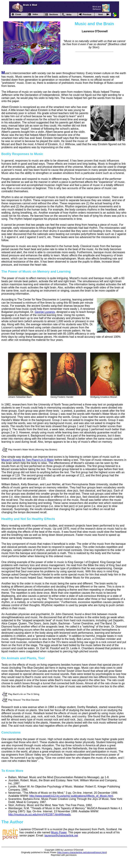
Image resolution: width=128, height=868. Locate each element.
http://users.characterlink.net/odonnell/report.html (82, 852)
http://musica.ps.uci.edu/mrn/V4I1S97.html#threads (39, 814)
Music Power (59, 832)
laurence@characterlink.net (61, 836)
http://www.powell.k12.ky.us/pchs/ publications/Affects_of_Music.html (71, 796)
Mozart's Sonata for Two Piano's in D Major (28, 460)
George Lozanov (45, 312)
